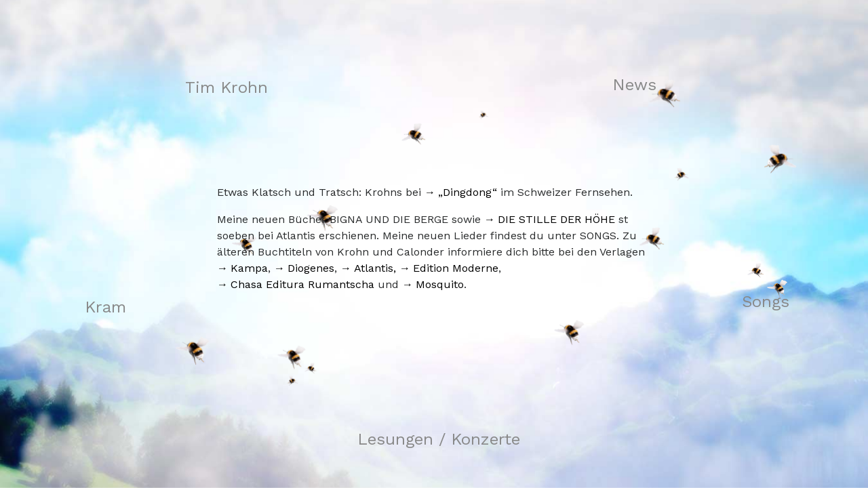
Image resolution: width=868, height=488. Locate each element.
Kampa (249, 268)
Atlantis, (375, 268)
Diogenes (311, 268)
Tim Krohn (226, 87)
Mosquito (440, 284)
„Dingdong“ (468, 192)
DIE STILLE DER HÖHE (556, 219)
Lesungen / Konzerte (439, 439)
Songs (766, 302)
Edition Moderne (456, 268)
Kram (105, 307)
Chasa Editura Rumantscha (302, 284)
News (634, 85)
